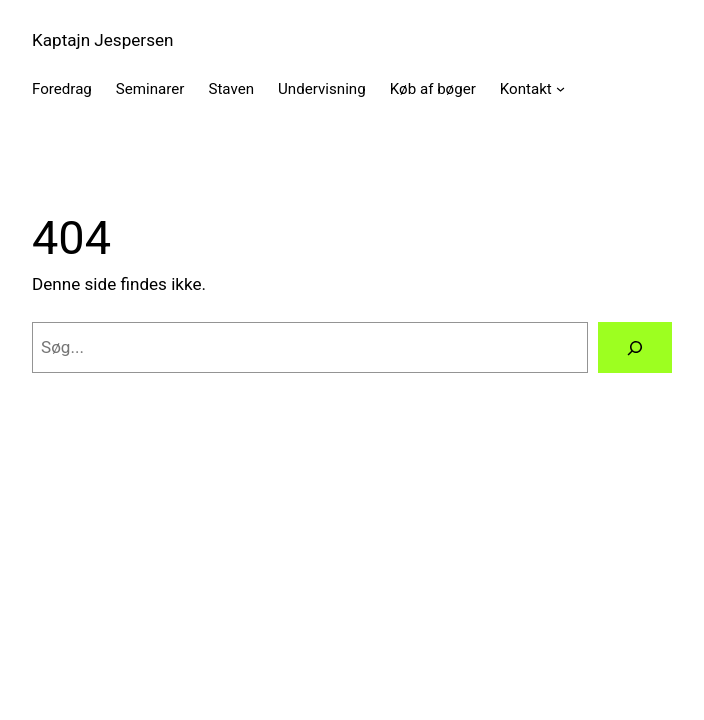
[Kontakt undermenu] (560, 88)
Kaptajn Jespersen (103, 40)
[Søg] (635, 347)
